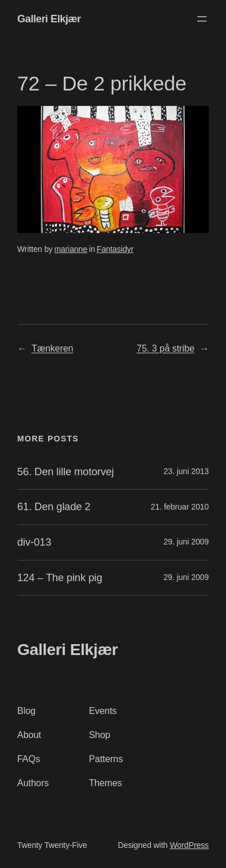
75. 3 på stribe (165, 348)
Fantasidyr (115, 249)
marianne (71, 249)
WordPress (189, 845)
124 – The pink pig (60, 578)
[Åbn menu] (202, 19)
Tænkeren (52, 348)
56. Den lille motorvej (66, 472)
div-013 (34, 542)
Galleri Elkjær (49, 19)
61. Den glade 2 (54, 507)
